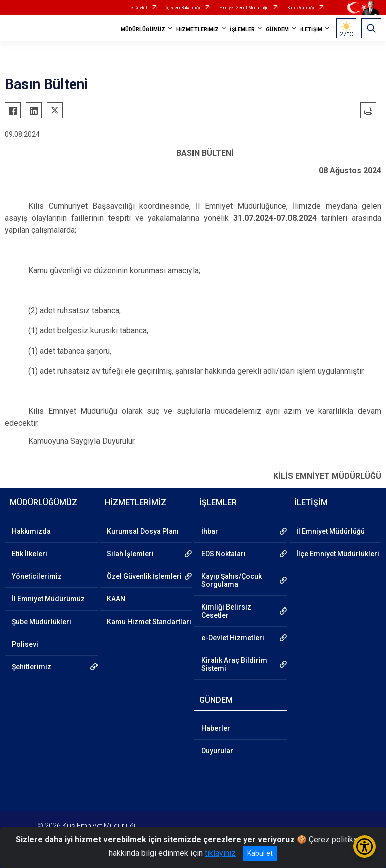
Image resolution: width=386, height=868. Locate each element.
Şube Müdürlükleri (41, 622)
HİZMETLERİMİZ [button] (198, 29)
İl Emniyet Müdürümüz (48, 599)
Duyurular (217, 751)
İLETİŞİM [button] (311, 29)
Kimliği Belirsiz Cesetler (226, 611)
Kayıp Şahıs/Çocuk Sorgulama (231, 580)
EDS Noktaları (223, 554)
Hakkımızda (31, 531)
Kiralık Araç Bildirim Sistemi (234, 664)
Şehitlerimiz (31, 667)
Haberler (216, 728)
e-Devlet (139, 8)
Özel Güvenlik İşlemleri (144, 576)
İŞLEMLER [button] (242, 29)
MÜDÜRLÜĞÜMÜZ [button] (143, 29)
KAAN (116, 599)
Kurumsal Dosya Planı (143, 531)
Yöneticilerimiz (37, 576)
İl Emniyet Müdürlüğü (330, 531)
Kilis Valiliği (301, 8)
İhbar (210, 531)
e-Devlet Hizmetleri (233, 638)
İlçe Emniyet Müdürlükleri (338, 554)
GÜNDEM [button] (277, 29)
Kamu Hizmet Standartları (149, 622)
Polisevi (25, 644)
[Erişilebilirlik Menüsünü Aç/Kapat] (365, 847)
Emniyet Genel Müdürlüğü (244, 8)
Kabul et (260, 853)
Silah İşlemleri (130, 554)
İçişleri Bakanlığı (183, 8)
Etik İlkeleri (29, 554)
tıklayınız (220, 853)
